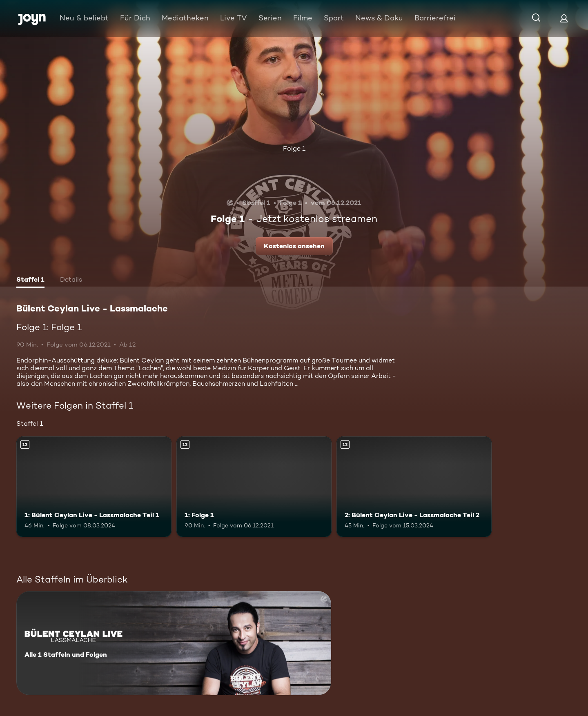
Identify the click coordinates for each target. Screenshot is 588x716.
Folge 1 (294, 148)
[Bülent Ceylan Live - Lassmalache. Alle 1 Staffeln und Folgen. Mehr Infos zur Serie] (174, 643)
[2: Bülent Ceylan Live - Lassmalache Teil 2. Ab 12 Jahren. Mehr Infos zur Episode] (414, 487)
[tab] (30, 280)
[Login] (564, 18)
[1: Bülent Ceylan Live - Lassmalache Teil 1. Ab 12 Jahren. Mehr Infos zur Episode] (94, 487)
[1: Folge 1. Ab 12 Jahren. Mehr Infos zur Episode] (254, 487)
